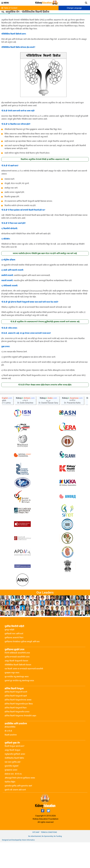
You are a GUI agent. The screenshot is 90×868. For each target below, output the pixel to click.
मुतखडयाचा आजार (11, 796)
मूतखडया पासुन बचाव (12, 698)
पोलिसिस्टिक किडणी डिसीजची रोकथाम (18, 690)
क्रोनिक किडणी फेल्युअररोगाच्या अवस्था (18, 725)
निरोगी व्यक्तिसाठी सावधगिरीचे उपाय (17, 679)
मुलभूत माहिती (9, 655)
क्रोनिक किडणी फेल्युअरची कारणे (16, 718)
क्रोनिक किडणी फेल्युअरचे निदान (16, 733)
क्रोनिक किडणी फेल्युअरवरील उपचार (17, 737)
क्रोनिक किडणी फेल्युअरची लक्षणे (16, 722)
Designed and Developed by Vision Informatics (18, 866)
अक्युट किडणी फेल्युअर (12, 776)
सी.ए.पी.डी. (9, 757)
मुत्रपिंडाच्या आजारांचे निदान (14, 663)
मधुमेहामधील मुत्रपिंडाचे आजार (15, 780)
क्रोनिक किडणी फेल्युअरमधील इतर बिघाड (19, 729)
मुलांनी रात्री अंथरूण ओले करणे (15, 815)
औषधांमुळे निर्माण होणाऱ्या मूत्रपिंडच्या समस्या (20, 804)
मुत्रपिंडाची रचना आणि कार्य (14, 659)
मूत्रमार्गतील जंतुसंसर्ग (11, 792)
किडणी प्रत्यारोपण (11, 761)
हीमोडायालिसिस (10, 753)
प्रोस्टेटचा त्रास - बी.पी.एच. (13, 800)
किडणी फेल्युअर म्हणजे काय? (14, 772)
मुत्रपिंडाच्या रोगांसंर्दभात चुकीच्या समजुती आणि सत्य (22, 667)
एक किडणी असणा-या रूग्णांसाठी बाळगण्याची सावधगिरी (24, 694)
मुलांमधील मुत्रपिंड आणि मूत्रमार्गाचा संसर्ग (18, 812)
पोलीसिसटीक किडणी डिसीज (14, 784)
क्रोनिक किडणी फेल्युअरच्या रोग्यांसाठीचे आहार (20, 741)
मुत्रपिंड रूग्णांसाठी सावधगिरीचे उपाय (17, 682)
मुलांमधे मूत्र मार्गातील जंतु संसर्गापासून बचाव (19, 706)
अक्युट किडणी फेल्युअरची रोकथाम (16, 686)
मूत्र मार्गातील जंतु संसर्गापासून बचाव (17, 702)
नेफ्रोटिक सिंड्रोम (10, 808)
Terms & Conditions (49, 858)
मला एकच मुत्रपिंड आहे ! (13, 788)
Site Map (36, 858)
